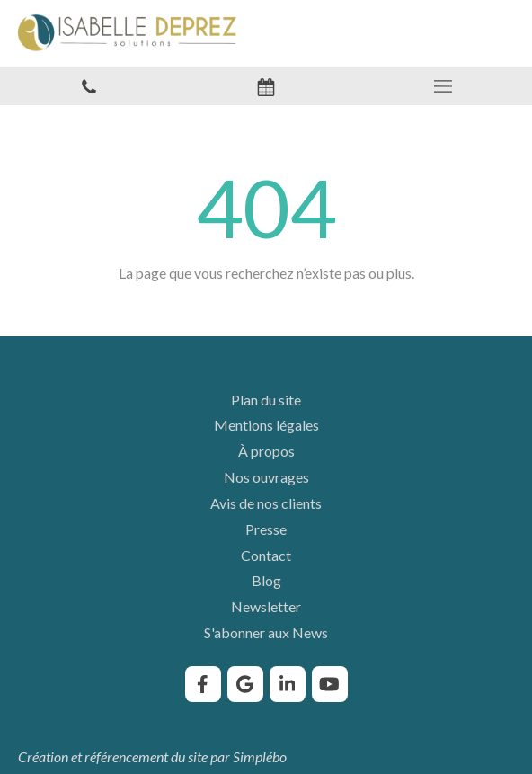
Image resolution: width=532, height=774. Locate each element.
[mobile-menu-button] (443, 86)
